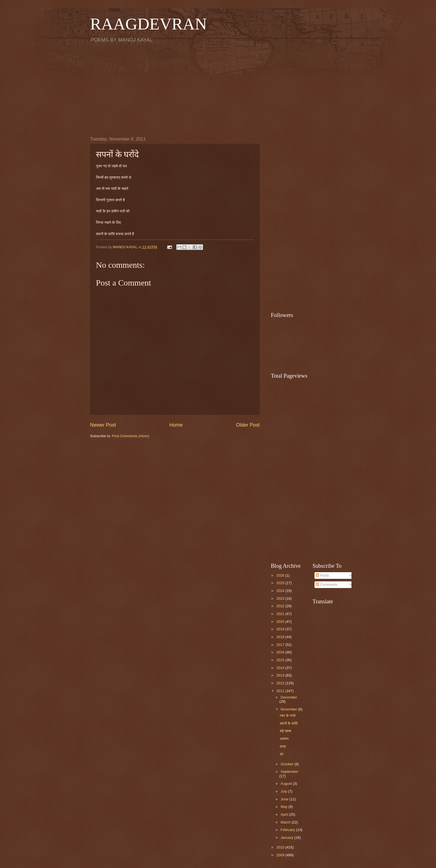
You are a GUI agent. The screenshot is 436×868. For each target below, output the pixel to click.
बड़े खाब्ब (285, 731)
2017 (281, 645)
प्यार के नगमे (288, 716)
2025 (281, 583)
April (285, 814)
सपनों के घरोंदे (289, 723)
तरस (283, 747)
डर (282, 754)
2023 (281, 598)
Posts (322, 575)
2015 (281, 660)
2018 (281, 637)
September (289, 772)
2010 (281, 847)
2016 (281, 652)
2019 (281, 629)
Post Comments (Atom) (131, 436)
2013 (281, 675)
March (286, 822)
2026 (281, 575)
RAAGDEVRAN (148, 24)
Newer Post (103, 425)
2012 (281, 683)
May (284, 807)
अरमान (284, 739)
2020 (281, 622)
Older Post (248, 425)
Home (176, 425)
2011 (281, 691)
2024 (281, 591)
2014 (281, 668)
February (288, 830)
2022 (281, 606)
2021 (281, 614)
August (287, 784)
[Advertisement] (218, 89)
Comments (326, 585)
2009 (281, 855)
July (284, 791)
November (289, 709)
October (287, 764)
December (289, 697)
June (285, 799)
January (287, 838)
